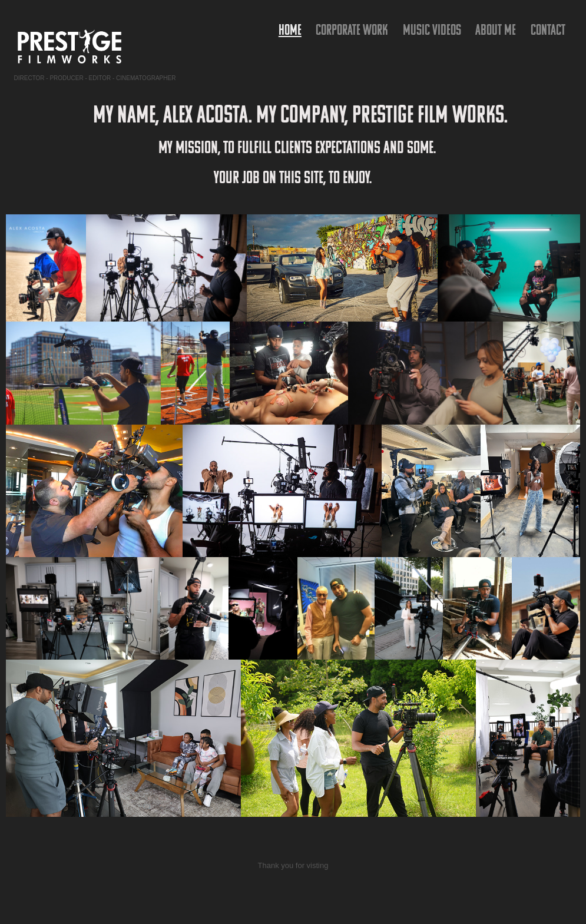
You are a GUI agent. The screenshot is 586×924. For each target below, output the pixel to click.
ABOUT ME (496, 29)
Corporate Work (352, 29)
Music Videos (432, 29)
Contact (548, 29)
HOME (290, 29)
